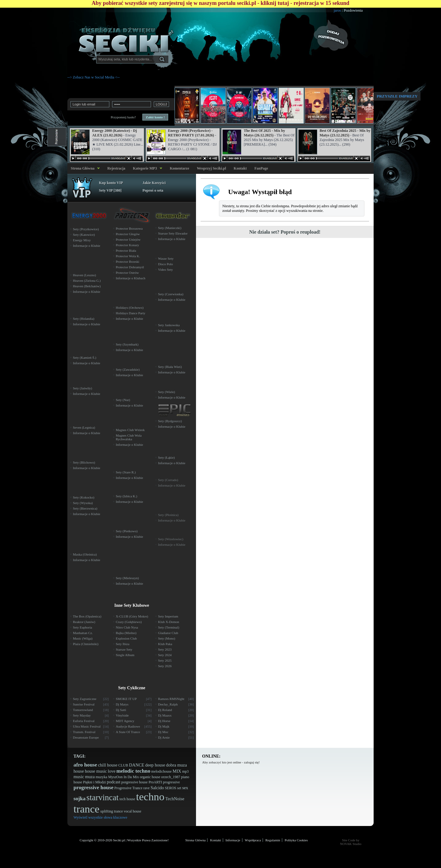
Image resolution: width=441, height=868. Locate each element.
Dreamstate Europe (91, 737)
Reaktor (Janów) (84, 622)
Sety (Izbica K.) (126, 496)
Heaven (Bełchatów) (87, 286)
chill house (108, 765)
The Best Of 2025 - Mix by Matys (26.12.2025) (264, 133)
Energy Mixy (82, 240)
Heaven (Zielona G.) (87, 281)
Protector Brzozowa (129, 228)
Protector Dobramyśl (130, 267)
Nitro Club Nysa (127, 627)
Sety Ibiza (123, 644)
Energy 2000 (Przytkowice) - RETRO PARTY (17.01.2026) (191, 133)
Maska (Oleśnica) (85, 554)
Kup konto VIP (111, 183)
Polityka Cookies (296, 840)
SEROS (170, 788)
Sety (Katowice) (84, 235)
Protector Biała (126, 250)
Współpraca (253, 840)
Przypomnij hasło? (123, 117)
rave (147, 788)
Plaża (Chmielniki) (86, 644)
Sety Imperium (168, 616)
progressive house (93, 788)
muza (90, 777)
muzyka (101, 777)
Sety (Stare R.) (126, 472)
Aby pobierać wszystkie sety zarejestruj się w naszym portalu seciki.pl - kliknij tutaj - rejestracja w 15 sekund (220, 3)
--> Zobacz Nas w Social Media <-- (94, 77)
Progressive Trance (128, 788)
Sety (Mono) (167, 638)
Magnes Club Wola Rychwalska (129, 437)
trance (87, 809)
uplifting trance (112, 811)
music (79, 777)
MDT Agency (134, 721)
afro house (85, 765)
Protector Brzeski (128, 262)
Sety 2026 (165, 666)
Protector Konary (127, 245)
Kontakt (240, 168)
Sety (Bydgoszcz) (170, 421)
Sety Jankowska (169, 325)
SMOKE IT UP (134, 699)
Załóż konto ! (155, 117)
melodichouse (162, 771)
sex (185, 788)
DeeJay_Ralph (176, 704)
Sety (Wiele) (166, 392)
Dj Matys (134, 704)
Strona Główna (82, 168)
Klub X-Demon (169, 622)
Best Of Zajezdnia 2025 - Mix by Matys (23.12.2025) (345, 133)
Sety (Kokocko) (84, 497)
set (179, 788)
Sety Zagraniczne (91, 699)
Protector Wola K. (128, 256)
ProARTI (155, 782)
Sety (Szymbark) (127, 344)
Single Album (125, 655)
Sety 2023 (165, 649)
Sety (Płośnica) (168, 515)
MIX (177, 771)
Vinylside (134, 715)
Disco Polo (166, 264)
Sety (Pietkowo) (127, 531)
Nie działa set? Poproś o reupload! (285, 232)
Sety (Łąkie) (166, 457)
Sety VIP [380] (110, 190)
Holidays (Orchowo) (130, 308)
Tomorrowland (91, 710)
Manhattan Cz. (83, 633)
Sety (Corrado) (168, 480)
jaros (346, 10)
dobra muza (176, 765)
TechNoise (175, 799)
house (79, 771)
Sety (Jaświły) (83, 388)
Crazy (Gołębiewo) (129, 622)
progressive (171, 782)
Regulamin (273, 840)
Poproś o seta (153, 190)
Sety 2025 (165, 660)
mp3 (185, 771)
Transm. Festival (91, 732)
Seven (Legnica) (84, 427)
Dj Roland (176, 710)
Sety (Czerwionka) (171, 294)
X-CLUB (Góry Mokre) (132, 616)
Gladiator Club (168, 633)
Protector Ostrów (127, 273)
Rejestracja (116, 168)
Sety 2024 (165, 655)
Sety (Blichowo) (84, 462)
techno (150, 797)
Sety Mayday (91, 715)
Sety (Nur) (123, 400)
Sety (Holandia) (84, 319)
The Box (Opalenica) (87, 616)
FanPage (261, 168)
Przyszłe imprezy (397, 96)
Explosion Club (126, 638)
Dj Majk (176, 726)
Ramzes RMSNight (176, 699)
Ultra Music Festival (91, 726)
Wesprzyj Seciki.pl (211, 168)
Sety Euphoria (83, 627)
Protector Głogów (128, 234)
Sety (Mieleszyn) (127, 578)
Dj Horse (176, 721)
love (112, 771)
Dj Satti (134, 710)
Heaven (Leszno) (84, 275)
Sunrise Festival (91, 704)
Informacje (233, 840)
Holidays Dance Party (131, 313)
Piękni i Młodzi (94, 782)
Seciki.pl (119, 840)
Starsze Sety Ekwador (173, 233)
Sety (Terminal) (169, 627)
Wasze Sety (166, 258)
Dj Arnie (176, 737)
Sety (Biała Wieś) (170, 367)
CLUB (123, 765)
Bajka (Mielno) (126, 633)
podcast (114, 782)
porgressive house (134, 782)
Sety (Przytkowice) (86, 229)
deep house (155, 765)
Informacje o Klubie (87, 246)
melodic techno (133, 771)
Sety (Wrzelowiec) (171, 539)
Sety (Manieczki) (170, 228)
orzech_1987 (171, 777)
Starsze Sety (124, 649)
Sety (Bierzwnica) (85, 508)
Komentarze (179, 168)
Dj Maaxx (176, 715)
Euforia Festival (91, 721)
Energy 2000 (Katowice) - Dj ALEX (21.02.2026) (115, 133)
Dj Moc (176, 732)
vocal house (132, 811)
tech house (127, 799)
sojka (79, 799)
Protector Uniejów (128, 239)
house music (96, 771)
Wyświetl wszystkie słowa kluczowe (100, 817)
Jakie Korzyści (154, 183)
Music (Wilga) (83, 638)
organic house (150, 777)
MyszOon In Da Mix (123, 777)
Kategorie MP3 (145, 168)
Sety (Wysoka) (83, 503)
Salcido (157, 788)
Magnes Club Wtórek (130, 430)
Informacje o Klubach (131, 278)
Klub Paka (165, 644)
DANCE (137, 765)
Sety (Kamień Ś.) (85, 358)
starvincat (102, 797)
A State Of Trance (134, 732)
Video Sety (166, 270)
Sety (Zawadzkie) (128, 369)
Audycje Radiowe (134, 726)
